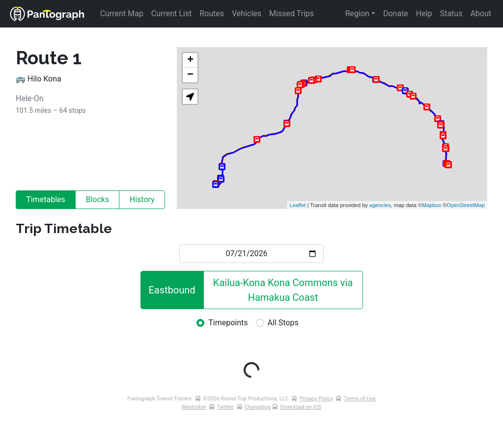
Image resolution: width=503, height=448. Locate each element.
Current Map (122, 13)
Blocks (97, 199)
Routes (212, 13)
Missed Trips (292, 13)
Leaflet (297, 205)
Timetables (46, 199)
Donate (396, 13)
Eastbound (172, 290)
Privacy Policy (316, 399)
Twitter (225, 407)
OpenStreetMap (466, 205)
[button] (190, 97)
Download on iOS (301, 407)
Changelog (257, 407)
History (142, 199)
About (481, 13)
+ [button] (190, 60)
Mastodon (194, 407)
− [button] (190, 75)
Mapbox (432, 205)
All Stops (283, 323)
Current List (171, 13)
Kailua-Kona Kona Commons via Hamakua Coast (284, 290)
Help (424, 13)
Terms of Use (360, 399)
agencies (380, 205)
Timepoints (228, 323)
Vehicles (247, 13)
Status (451, 13)
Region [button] (357, 13)
